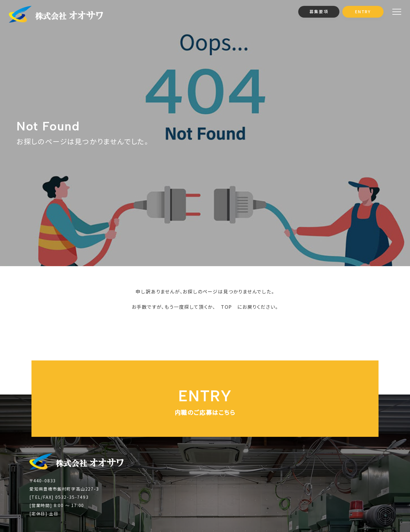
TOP (226, 307)
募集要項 (319, 11)
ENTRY (363, 11)
